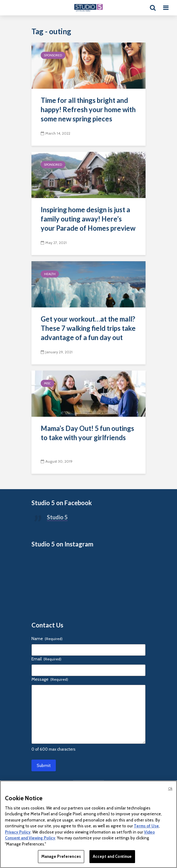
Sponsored (53, 55)
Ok (170, 789)
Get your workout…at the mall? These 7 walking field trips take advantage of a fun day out (88, 328)
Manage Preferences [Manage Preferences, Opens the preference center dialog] (61, 856)
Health (50, 274)
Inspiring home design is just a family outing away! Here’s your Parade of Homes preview (88, 219)
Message (50, 679)
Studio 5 (57, 517)
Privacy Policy (18, 832)
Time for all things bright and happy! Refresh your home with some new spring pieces (88, 110)
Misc (47, 383)
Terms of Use (146, 826)
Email (46, 659)
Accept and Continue (112, 856)
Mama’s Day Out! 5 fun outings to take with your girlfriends (87, 433)
